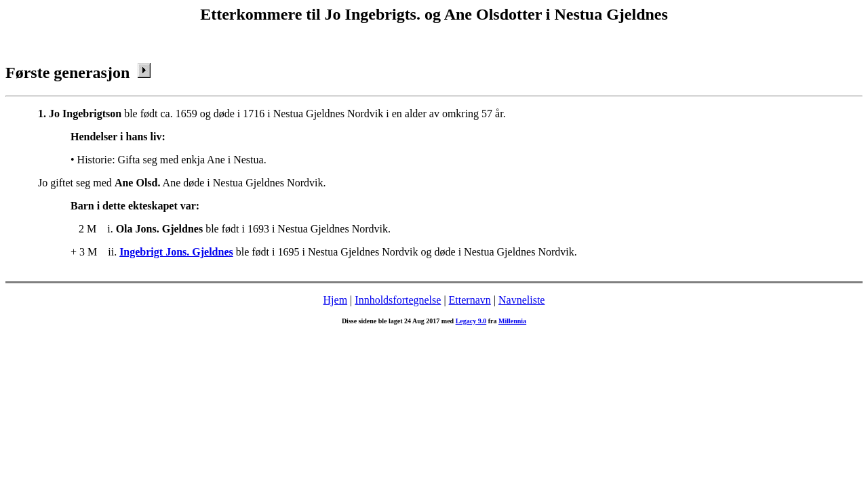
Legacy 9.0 (471, 321)
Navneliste (521, 300)
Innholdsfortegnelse (398, 300)
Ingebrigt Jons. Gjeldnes (176, 252)
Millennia (512, 321)
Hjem (336, 300)
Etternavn (470, 300)
